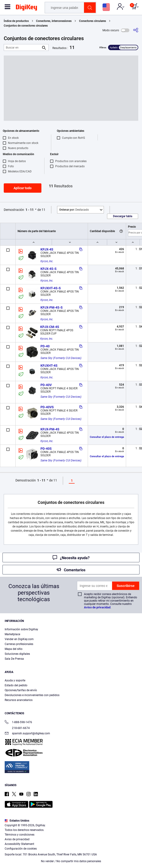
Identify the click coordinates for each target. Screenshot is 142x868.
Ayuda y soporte (15, 680)
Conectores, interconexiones (54, 21)
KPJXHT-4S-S (51, 288)
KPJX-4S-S (49, 269)
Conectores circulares (93, 21)
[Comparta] (136, 30)
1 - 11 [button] (30, 210)
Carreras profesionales (19, 644)
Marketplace (12, 634)
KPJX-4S (47, 249)
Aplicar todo (23, 188)
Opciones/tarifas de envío (21, 690)
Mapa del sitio (14, 649)
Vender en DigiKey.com (19, 639)
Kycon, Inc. (47, 261)
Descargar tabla (123, 216)
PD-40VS (47, 407)
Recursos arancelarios (19, 700)
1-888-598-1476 (18, 723)
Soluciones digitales (17, 654)
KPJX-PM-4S (50, 429)
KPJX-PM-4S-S (52, 307)
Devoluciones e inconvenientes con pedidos (32, 695)
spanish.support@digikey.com (27, 734)
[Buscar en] (22, 47)
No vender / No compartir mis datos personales (71, 861)
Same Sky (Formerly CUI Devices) (61, 358)
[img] (26, 8)
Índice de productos (16, 21)
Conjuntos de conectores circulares (26, 26)
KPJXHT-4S (49, 366)
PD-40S (46, 449)
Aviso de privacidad (97, 607)
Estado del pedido (16, 685)
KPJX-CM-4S (50, 327)
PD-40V (46, 385)
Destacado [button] (74, 210)
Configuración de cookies (21, 849)
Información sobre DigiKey (21, 629)
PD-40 (45, 346)
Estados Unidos (17, 821)
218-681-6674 (17, 728)
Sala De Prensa (14, 659)
